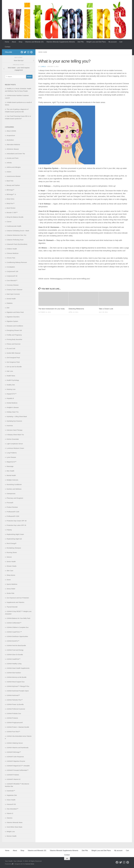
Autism (9, 172)
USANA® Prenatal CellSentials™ (18, 770)
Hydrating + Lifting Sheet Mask (17, 416)
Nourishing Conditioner (14, 484)
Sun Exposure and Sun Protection (18, 598)
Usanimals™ (11, 791)
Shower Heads (12, 566)
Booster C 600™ (12, 212)
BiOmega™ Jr (11, 194)
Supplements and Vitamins (15, 602)
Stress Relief (11, 589)
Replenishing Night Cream (15, 534)
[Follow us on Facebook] (22, 52)
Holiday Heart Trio (13, 412)
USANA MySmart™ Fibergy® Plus (18, 686)
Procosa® (10, 503)
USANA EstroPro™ (13, 641)
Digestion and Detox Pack (15, 312)
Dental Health (11, 299)
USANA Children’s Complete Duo (18, 627)
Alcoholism (10, 140)
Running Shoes (12, 552)
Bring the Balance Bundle (15, 217)
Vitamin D (10, 813)
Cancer (9, 222)
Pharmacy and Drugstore (15, 498)
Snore (9, 580)
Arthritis (9, 163)
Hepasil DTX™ (12, 394)
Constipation (11, 267)
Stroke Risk (10, 593)
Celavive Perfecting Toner (15, 240)
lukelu (43, 67)
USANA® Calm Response (15, 757)
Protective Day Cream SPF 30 (17, 521)
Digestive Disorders (13, 317)
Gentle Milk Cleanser (14, 353)
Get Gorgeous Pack (13, 362)
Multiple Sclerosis (12, 480)
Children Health (12, 249)
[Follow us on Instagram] (28, 52)
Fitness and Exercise (14, 344)
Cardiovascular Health (14, 226)
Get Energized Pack (13, 358)
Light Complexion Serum (15, 444)
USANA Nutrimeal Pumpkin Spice (18, 691)
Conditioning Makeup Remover (17, 262)
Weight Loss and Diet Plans (96, 42)
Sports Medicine (12, 584)
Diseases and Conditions (15, 326)
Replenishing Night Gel (14, 539)
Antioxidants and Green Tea (16, 154)
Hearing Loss (11, 389)
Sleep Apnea (11, 575)
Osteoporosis (11, 494)
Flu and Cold (11, 348)
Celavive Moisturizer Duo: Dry (16, 235)
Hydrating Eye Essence (14, 421)
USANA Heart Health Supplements (18, 668)
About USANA (11, 131)
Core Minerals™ (12, 280)
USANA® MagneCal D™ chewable (18, 766)
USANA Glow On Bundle (15, 655)
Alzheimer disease (13, 149)
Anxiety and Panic (13, 158)
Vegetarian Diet (12, 795)
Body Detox (11, 199)
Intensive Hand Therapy (15, 430)
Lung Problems (12, 453)
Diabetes (10, 303)
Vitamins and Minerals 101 (34, 42)
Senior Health (11, 562)
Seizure (9, 557)
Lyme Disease (11, 457)
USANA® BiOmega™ (14, 752)
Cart (121, 42)
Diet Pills (81, 42)
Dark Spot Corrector (13, 294)
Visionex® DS (11, 804)
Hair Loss (10, 371)
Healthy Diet (11, 385)
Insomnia (10, 426)
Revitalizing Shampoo (14, 548)
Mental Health (11, 475)
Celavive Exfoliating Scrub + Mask (18, 231)
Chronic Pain (11, 258)
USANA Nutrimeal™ (13, 695)
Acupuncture (11, 135)
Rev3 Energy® (12, 543)
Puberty (9, 530)
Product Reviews (12, 507)
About (14, 42)
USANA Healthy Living (14, 664)
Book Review (11, 208)
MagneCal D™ (12, 462)
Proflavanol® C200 (13, 516)
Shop (21, 42)
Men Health (10, 471)
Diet (8, 308)
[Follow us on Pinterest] (31, 52)
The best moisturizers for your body (51, 309)
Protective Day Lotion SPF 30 (16, 525)
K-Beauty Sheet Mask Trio (15, 435)
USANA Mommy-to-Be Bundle (17, 677)
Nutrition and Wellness (14, 489)
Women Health (12, 836)
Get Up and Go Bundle (14, 367)
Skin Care (43, 52)
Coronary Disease (13, 285)
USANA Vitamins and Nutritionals (18, 748)
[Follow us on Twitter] (25, 52)
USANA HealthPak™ (14, 659)
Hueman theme (30, 864)
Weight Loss (11, 831)
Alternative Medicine (13, 145)
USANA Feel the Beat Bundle (16, 645)
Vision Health (11, 800)
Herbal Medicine (12, 403)
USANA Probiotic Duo (14, 713)
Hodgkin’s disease (13, 407)
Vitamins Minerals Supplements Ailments (61, 42)
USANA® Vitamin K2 (14, 779)
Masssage (10, 466)
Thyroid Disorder (12, 607)
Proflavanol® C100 (13, 512)
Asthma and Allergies (14, 167)
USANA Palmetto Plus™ (15, 700)
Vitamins (10, 818)
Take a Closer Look (106, 309)
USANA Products (12, 718)
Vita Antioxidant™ (13, 809)
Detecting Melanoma (76, 309)
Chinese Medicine (13, 253)
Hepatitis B (10, 398)
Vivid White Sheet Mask (14, 827)
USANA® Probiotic (13, 775)
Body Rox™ (11, 203)
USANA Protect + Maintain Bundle (18, 727)
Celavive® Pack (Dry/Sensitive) (17, 244)
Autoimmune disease (14, 176)
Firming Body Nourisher (14, 339)
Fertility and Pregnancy (14, 335)
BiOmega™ (11, 190)
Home (7, 42)
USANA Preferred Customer (16, 709)
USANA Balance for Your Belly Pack (18, 618)
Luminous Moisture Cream (15, 448)
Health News (11, 376)
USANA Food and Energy (15, 650)
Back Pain (10, 181)
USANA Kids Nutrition (14, 673)
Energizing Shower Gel (14, 330)
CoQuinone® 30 (12, 276)
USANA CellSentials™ (14, 623)
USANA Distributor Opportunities (17, 636)
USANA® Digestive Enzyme (16, 761)
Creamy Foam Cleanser (15, 290)
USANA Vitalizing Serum (15, 743)
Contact (8, 47)
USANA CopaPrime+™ (14, 632)
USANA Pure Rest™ (13, 732)
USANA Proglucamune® (15, 723)
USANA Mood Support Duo (16, 682)
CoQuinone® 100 (12, 271)
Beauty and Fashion (13, 185)
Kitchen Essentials (13, 439)
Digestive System (12, 321)
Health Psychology (13, 380)
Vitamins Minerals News (15, 822)
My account (113, 42)
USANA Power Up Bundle (15, 704)
